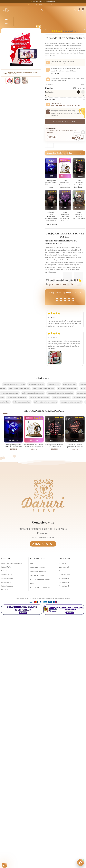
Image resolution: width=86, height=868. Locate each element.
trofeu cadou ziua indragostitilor (30, 395)
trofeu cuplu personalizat (64, 400)
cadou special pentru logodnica (47, 391)
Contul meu (63, 565)
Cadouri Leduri (6, 573)
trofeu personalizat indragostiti (68, 404)
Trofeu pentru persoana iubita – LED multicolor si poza (51, 184)
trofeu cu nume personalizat (43, 400)
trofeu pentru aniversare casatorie (42, 404)
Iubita (57, 106)
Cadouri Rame (6, 584)
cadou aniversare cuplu (33, 386)
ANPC (32, 584)
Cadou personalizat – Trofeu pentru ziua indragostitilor (65, 185)
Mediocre (61, 301)
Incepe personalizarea (65, 122)
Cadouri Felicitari (7, 581)
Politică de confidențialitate (39, 588)
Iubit (53, 106)
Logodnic (62, 106)
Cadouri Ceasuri (7, 577)
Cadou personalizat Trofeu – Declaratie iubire (79, 217)
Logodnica (70, 106)
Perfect (73, 301)
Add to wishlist (52, 226)
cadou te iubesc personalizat (71, 391)
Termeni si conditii (36, 577)
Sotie (78, 106)
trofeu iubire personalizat (19, 404)
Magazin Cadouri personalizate (12, 565)
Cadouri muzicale (7, 588)
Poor (57, 301)
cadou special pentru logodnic (22, 391)
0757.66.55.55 (43, 546)
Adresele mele (64, 581)
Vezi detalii (56, 74)
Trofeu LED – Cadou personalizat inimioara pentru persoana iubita (51, 218)
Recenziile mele (64, 584)
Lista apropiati (64, 569)
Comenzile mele (64, 573)
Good (69, 301)
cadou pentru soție (67, 386)
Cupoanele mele (65, 577)
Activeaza (52, 137)
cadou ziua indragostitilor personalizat (57, 395)
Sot (75, 106)
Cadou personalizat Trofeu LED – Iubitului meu (79, 184)
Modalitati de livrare (37, 569)
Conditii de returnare (37, 573)
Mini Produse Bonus (8, 592)
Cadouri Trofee (6, 569)
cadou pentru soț (51, 386)
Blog (32, 565)
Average (65, 301)
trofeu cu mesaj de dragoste (20, 400)
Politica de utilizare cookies (39, 581)
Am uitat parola (64, 588)
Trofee (82, 85)
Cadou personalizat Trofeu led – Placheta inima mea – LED (65, 218)
